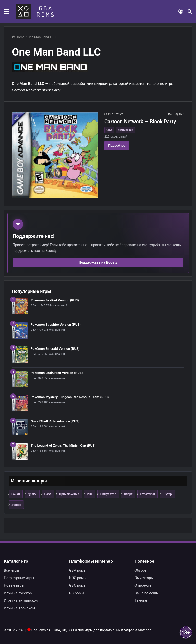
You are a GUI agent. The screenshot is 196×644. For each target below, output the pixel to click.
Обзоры (141, 570)
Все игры (11, 570)
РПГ (90, 494)
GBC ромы (78, 585)
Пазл (48, 494)
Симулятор (108, 494)
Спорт (128, 494)
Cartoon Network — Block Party (140, 122)
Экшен (16, 505)
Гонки (16, 494)
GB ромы (77, 593)
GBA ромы (78, 570)
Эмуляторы (144, 578)
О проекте (143, 585)
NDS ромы (78, 578)
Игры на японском (19, 608)
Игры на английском (21, 600)
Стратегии (148, 494)
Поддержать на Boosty (98, 262)
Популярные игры (19, 578)
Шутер (167, 494)
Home (18, 37)
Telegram (142, 600)
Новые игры (14, 585)
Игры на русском (18, 593)
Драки (32, 494)
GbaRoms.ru (41, 630)
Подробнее (117, 146)
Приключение (69, 494)
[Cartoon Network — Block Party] (55, 155)
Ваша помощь (146, 593)
